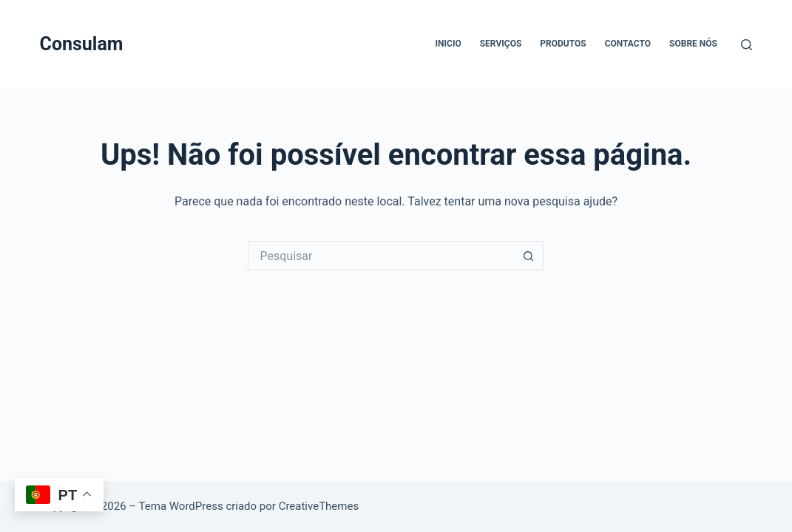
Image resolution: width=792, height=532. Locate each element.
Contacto (628, 44)
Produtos (563, 44)
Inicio (449, 44)
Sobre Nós (693, 44)
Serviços (501, 44)
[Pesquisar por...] (381, 256)
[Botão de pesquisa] (529, 256)
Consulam (82, 44)
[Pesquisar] (747, 45)
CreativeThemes (319, 506)
